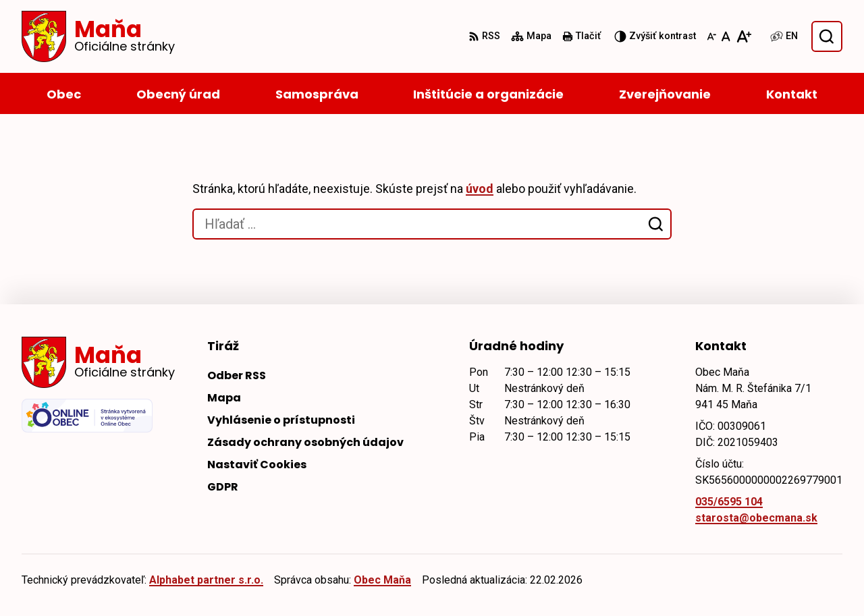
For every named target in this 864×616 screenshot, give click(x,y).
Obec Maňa (382, 580)
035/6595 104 (729, 502)
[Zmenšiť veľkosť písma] (711, 36)
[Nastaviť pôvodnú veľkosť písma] (726, 36)
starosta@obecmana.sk (756, 518)
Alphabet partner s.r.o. (206, 580)
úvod (480, 189)
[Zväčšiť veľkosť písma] (744, 36)
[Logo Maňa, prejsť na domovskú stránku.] (98, 36)
